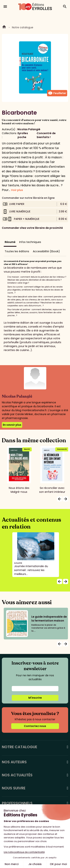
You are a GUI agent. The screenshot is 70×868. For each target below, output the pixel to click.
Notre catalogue (23, 27)
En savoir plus (12, 425)
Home (4, 27)
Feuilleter (57, 93)
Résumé (10, 242)
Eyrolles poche (23, 135)
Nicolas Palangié (29, 129)
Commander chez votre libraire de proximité (32, 228)
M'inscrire (35, 698)
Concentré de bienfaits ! (46, 135)
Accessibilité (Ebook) (46, 251)
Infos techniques (30, 242)
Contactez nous (35, 726)
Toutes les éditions (17, 251)
